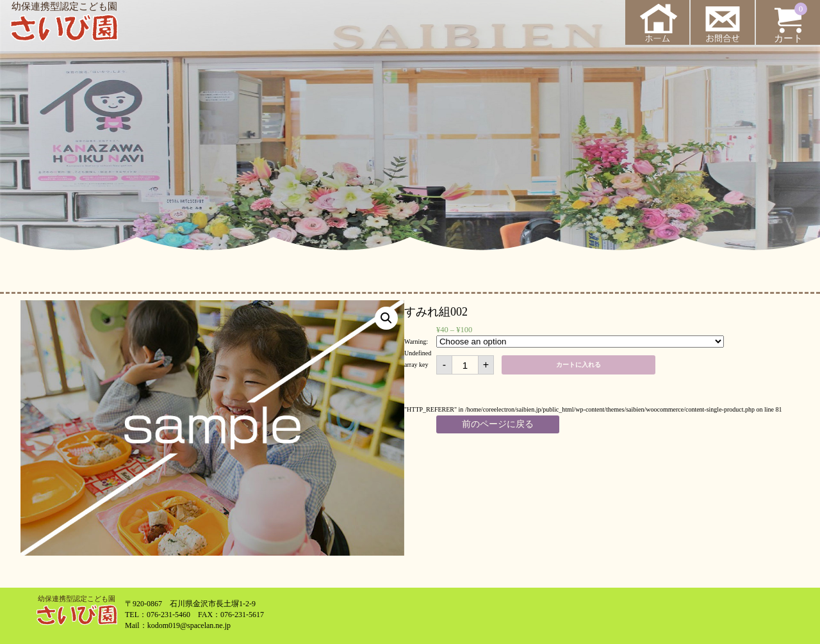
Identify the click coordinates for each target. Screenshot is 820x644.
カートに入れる (578, 365)
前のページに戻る (498, 424)
